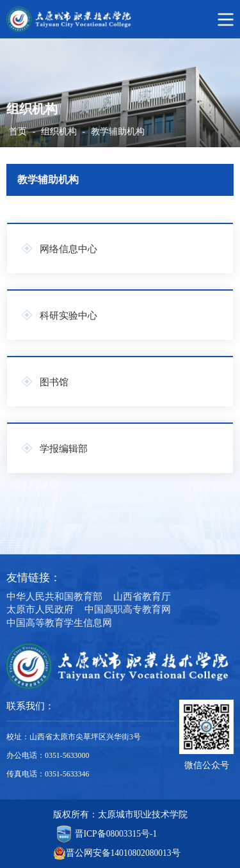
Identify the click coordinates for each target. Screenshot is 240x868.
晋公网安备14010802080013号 (123, 853)
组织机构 (59, 132)
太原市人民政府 (40, 609)
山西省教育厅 (142, 596)
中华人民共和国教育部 (54, 596)
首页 (18, 132)
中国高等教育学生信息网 (59, 623)
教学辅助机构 (118, 132)
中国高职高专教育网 (128, 609)
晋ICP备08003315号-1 (116, 834)
